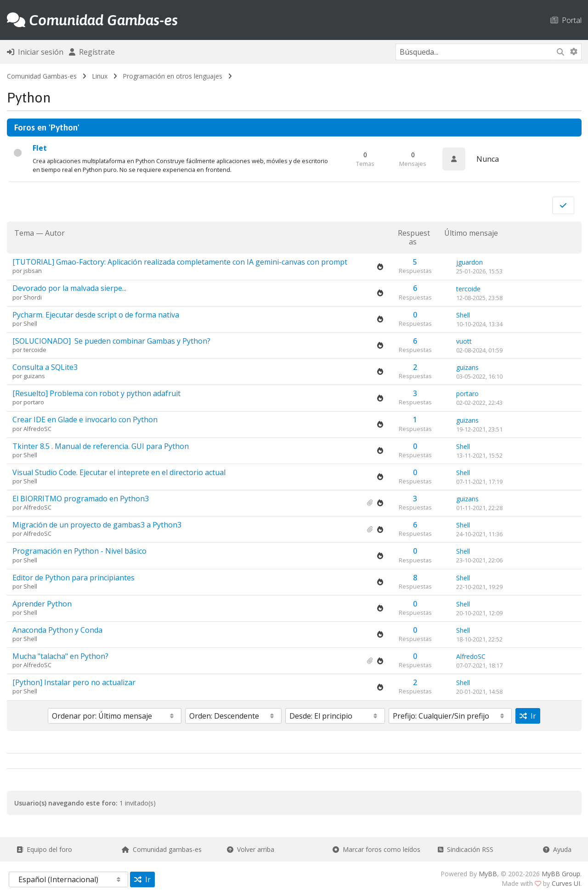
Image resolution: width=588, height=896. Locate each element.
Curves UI (566, 883)
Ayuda (557, 849)
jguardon (469, 262)
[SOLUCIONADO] (111, 341)
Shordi (33, 297)
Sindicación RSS (466, 849)
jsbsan (33, 271)
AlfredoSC (37, 429)
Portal (566, 20)
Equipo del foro (44, 849)
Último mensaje (471, 233)
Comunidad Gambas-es (42, 76)
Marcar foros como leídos (376, 849)
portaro (34, 402)
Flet (40, 148)
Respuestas (414, 237)
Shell (30, 323)
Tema (24, 233)
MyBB (488, 874)
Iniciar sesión (35, 52)
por (18, 271)
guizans (34, 376)
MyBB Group (561, 874)
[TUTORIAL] (180, 262)
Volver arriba (251, 849)
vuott (464, 341)
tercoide (468, 289)
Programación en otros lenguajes (172, 76)
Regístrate (92, 52)
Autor (55, 233)
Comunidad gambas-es (162, 849)
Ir (528, 716)
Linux (100, 76)
